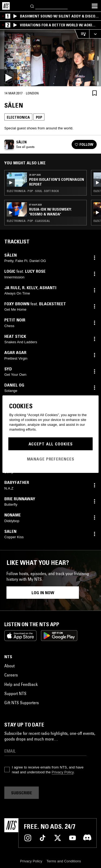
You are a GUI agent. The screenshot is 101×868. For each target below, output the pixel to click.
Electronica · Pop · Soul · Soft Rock (33, 191)
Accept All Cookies (51, 444)
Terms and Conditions (64, 861)
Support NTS (15, 693)
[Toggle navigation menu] (95, 6)
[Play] (50, 58)
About (9, 666)
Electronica (18, 117)
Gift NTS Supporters (22, 703)
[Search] (32, 6)
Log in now (43, 593)
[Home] (6, 6)
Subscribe (22, 793)
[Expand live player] (95, 34)
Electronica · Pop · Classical (28, 221)
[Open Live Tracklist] (82, 34)
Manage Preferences (51, 459)
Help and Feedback (21, 684)
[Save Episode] (95, 93)
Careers (11, 675)
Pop (39, 117)
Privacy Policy (63, 772)
